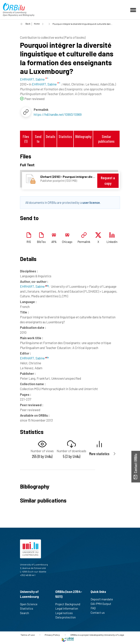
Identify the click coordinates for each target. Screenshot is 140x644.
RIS (29, 242)
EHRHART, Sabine (34, 286)
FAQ (95, 608)
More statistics (99, 454)
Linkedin (112, 242)
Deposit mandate (103, 599)
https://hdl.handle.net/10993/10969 (58, 114)
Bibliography (83, 136)
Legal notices (66, 613)
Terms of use (27, 635)
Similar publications (106, 139)
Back (28, 24)
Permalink (84, 242)
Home (37, 24)
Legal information (68, 608)
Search (26, 613)
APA (54, 242)
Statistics (65, 136)
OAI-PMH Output (103, 604)
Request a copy (108, 181)
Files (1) (26, 139)
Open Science (30, 604)
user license (91, 202)
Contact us (99, 613)
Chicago (67, 242)
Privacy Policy (52, 635)
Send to (38, 139)
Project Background (69, 604)
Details (51, 136)
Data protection (67, 617)
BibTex (41, 242)
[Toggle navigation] (134, 10)
